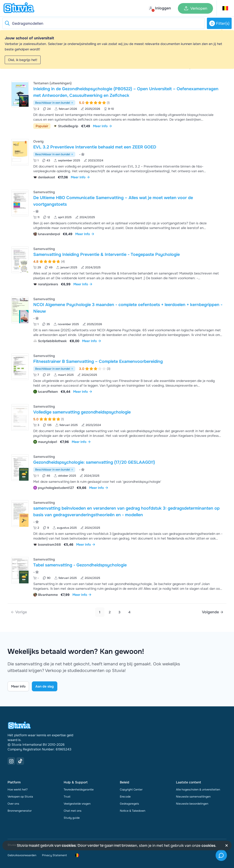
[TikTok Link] (20, 761)
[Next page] (213, 612)
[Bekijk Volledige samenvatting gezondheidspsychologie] (117, 424)
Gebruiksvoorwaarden (22, 855)
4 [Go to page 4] (129, 612)
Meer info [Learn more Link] (18, 686)
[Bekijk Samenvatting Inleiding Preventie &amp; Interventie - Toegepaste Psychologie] (117, 266)
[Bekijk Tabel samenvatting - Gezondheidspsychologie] (117, 576)
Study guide (72, 818)
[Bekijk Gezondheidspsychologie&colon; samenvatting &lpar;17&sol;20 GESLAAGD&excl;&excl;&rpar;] (117, 472)
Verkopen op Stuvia (20, 797)
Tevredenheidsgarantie (79, 790)
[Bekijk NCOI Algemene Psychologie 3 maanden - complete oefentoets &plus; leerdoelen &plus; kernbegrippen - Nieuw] (117, 319)
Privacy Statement (54, 855)
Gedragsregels (129, 804)
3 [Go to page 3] (119, 612)
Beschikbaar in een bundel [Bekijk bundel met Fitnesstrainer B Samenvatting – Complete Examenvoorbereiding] (54, 369)
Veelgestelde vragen (77, 804)
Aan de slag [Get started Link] (45, 686)
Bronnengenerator (20, 811)
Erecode (125, 797)
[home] (19, 8)
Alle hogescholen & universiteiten (198, 790)
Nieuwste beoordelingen (192, 804)
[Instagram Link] (11, 761)
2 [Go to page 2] (110, 612)
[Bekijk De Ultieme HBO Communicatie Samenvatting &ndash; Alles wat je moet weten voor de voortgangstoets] (117, 212)
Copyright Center (131, 790)
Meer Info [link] (103, 126)
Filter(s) (219, 23)
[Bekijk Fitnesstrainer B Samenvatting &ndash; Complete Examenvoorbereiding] (117, 373)
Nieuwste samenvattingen (193, 797)
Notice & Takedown (133, 811)
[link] (19, 612)
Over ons (13, 804)
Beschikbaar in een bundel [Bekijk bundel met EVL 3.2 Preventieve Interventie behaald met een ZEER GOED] (54, 154)
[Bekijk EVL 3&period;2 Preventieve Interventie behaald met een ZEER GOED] (117, 159)
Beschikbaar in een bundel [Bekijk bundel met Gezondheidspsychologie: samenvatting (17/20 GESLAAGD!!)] (54, 470)
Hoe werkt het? (18, 790)
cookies (69, 845)
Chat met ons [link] (73, 811)
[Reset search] (7, 23)
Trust (67, 797)
